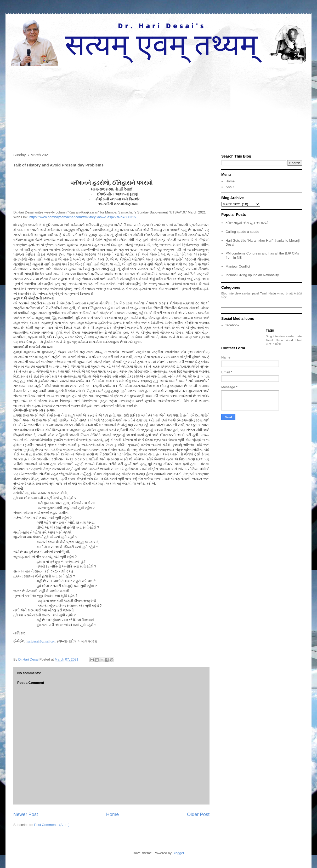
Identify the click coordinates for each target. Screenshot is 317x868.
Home (113, 814)
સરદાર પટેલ (273, 344)
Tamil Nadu (268, 293)
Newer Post (26, 814)
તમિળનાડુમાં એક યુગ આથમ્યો (247, 223)
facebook (232, 325)
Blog (224, 293)
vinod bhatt (285, 293)
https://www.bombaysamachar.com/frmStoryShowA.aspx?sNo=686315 (83, 217)
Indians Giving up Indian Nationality (252, 275)
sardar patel (251, 293)
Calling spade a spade (242, 232)
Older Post (198, 814)
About (230, 187)
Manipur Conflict (238, 266)
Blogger (178, 853)
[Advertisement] (158, 105)
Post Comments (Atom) (52, 825)
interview (235, 293)
